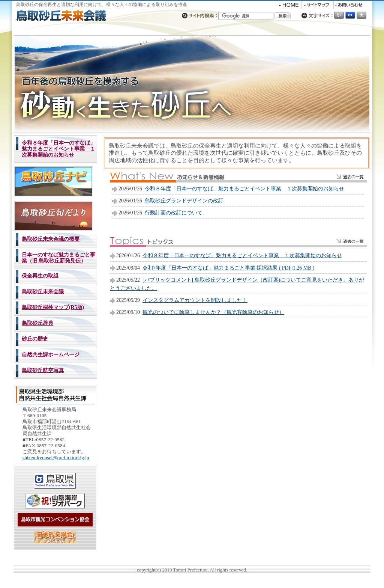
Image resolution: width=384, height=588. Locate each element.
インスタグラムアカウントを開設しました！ (195, 300)
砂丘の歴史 (35, 339)
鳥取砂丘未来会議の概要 (51, 239)
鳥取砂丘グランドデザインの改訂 (184, 201)
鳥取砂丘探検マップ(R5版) (53, 307)
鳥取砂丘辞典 (37, 323)
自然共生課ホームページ (51, 355)
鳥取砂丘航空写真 (43, 370)
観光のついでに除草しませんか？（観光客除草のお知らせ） (213, 312)
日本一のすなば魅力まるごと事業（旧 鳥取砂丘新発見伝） (58, 258)
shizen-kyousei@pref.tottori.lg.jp (56, 458)
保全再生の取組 (40, 276)
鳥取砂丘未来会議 (43, 292)
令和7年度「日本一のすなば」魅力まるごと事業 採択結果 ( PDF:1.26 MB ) (228, 268)
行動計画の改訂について (174, 213)
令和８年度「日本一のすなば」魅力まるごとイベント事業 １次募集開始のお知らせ (58, 149)
